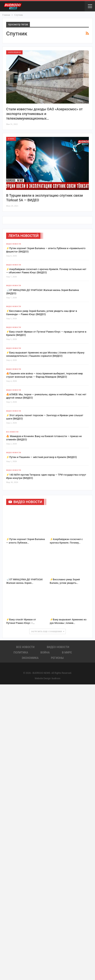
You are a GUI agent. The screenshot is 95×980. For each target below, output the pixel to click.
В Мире (11, 139)
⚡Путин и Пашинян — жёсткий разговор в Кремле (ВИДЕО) (42, 457)
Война (45, 652)
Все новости (12, 432)
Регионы (57, 658)
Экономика (30, 658)
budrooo (56, 678)
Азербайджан (14, 52)
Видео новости (14, 244)
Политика (21, 652)
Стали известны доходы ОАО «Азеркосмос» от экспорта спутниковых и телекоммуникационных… (44, 114)
